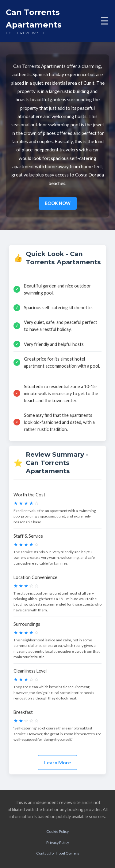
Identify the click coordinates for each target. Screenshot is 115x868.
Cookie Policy (57, 831)
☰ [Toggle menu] (105, 21)
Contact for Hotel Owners (58, 853)
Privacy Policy (58, 842)
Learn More (57, 762)
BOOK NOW (58, 203)
